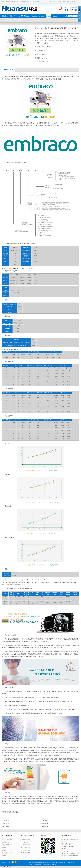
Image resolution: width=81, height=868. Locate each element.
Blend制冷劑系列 (25, 839)
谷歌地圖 (59, 2)
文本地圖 (4, 856)
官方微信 (13, 862)
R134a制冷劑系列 (26, 845)
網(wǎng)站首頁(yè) (9, 16)
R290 (55, 16)
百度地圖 (53, 2)
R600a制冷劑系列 (26, 853)
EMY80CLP (6, 826)
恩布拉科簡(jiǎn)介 (24, 16)
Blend (67, 16)
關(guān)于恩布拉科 (7, 839)
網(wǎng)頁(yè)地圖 (68, 2)
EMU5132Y (45, 823)
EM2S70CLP (6, 818)
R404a (41, 16)
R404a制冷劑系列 (26, 850)
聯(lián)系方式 (19, 20)
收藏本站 (76, 2)
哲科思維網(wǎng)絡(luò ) (49, 865)
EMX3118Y (45, 818)
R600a (48, 16)
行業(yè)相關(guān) (7, 845)
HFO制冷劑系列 (25, 842)
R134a (34, 16)
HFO (61, 16)
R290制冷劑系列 (25, 848)
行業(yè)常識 (7, 20)
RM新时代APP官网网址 (6, 867)
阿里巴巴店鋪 (16, 862)
